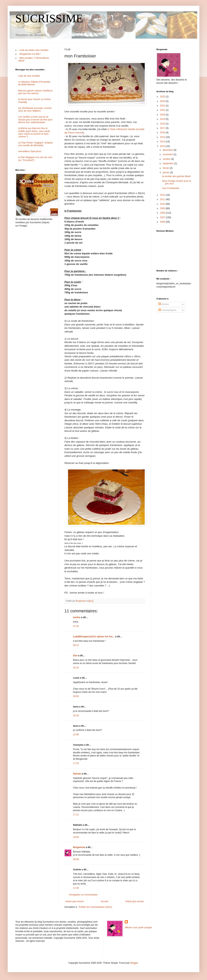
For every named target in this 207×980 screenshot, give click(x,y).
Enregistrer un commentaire (83, 895)
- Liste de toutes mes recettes (33, 50)
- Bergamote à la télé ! (30, 54)
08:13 (76, 645)
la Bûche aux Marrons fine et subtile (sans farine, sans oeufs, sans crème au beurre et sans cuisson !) (34, 132)
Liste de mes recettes (29, 76)
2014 (163, 142)
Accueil (105, 901)
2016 (163, 133)
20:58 (76, 696)
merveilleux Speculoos (30, 151)
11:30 (76, 888)
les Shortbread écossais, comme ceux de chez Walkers (35, 109)
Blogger (134, 963)
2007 (163, 217)
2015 (163, 137)
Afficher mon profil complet (138, 928)
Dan (75, 656)
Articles (164, 304)
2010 (163, 204)
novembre (168, 154)
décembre (168, 150)
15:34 (76, 716)
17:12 (76, 815)
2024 (163, 101)
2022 (163, 106)
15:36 (76, 735)
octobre (167, 159)
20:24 (76, 668)
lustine (77, 617)
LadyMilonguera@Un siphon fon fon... (94, 637)
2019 (163, 119)
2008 (163, 213)
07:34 (76, 626)
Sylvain (77, 774)
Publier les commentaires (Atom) (95, 907)
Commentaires (167, 310)
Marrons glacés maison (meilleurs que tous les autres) (35, 92)
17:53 (76, 763)
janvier (166, 172)
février (166, 168)
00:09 (76, 859)
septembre (168, 163)
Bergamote (79, 847)
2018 (163, 124)
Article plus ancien (135, 901)
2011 (163, 199)
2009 (163, 208)
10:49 (76, 837)
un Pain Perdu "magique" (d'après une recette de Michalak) (35, 144)
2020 (163, 115)
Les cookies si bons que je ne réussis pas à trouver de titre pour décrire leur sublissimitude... (35, 120)
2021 (163, 110)
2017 (163, 128)
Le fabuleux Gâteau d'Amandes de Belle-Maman (34, 83)
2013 (163, 146)
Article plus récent (74, 901)
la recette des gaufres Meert (176, 176)
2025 (163, 97)
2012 (163, 195)
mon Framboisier (171, 188)
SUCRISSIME (49, 18)
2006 (163, 222)
